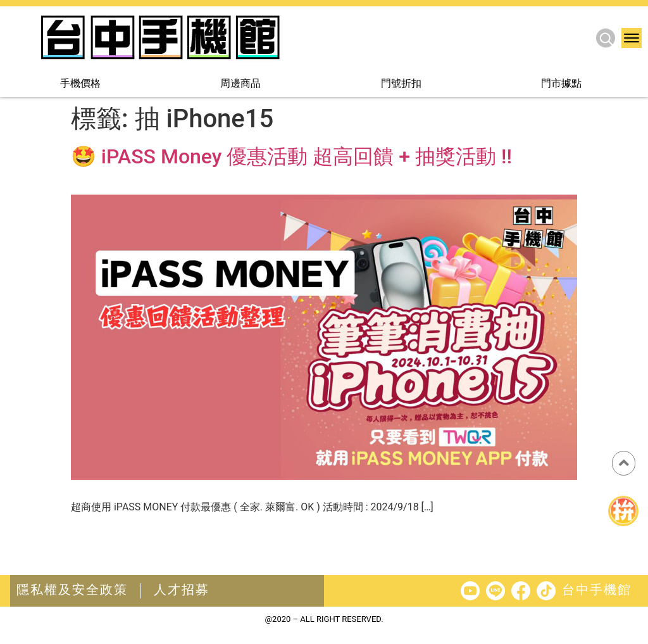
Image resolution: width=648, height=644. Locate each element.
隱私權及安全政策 (72, 590)
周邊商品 (240, 84)
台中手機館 (597, 590)
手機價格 (80, 84)
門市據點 (561, 84)
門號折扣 (401, 84)
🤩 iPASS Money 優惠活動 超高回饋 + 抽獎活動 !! (291, 156)
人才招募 (182, 590)
